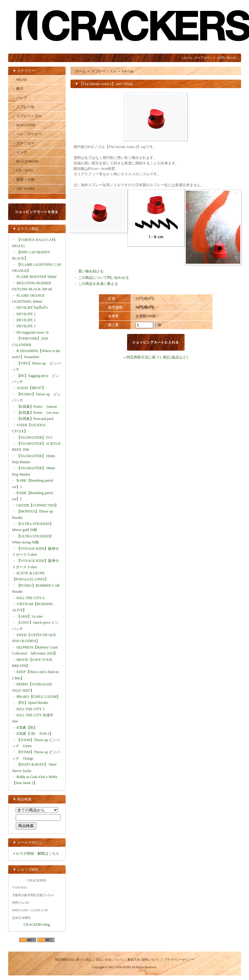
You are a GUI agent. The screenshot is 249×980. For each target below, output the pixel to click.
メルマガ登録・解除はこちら (36, 853)
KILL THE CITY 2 (31, 709)
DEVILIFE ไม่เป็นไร (32, 308)
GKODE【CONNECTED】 (38, 505)
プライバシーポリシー (179, 960)
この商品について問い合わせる (103, 278)
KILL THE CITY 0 (31, 598)
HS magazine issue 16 (33, 332)
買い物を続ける (91, 271)
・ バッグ (20, 98)
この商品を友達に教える (98, 284)
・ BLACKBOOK (25, 161)
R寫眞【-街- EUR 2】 (35, 734)
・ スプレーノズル (27, 116)
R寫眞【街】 (27, 728)
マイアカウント (205, 58)
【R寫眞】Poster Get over (38, 413)
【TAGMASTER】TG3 (34, 437)
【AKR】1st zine (30, 616)
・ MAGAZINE (24, 125)
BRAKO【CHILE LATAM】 (39, 697)
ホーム (188, 58)
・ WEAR (19, 80)
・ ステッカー (23, 143)
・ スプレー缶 (23, 107)
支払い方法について (110, 960)
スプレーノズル (104, 71)
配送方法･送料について (144, 960)
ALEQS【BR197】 (31, 388)
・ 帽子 (18, 89)
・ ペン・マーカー (27, 134)
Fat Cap (128, 71)
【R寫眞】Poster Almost (37, 407)
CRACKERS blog (37, 925)
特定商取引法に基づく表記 (73, 960)
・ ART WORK (24, 189)
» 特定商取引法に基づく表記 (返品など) (156, 357)
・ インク (20, 152)
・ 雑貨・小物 (23, 180)
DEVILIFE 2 (26, 320)
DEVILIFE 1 (26, 314)
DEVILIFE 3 (26, 326)
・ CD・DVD (22, 170)
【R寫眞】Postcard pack (35, 419)
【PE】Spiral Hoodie (33, 703)
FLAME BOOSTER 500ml (37, 277)
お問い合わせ (227, 58)
